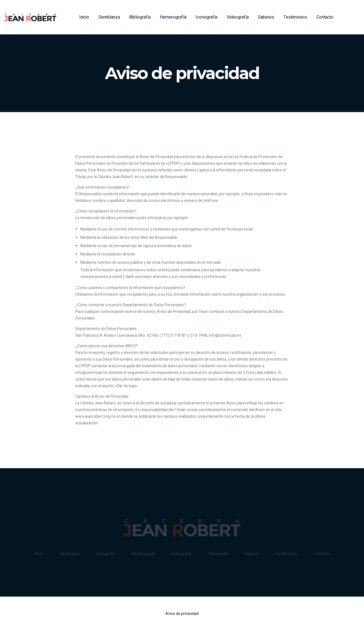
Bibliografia (106, 555)
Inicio (84, 17)
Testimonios (295, 17)
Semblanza (109, 17)
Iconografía (207, 17)
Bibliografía (140, 17)
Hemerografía (173, 17)
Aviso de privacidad (182, 614)
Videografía (238, 17)
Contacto (325, 17)
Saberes (266, 17)
